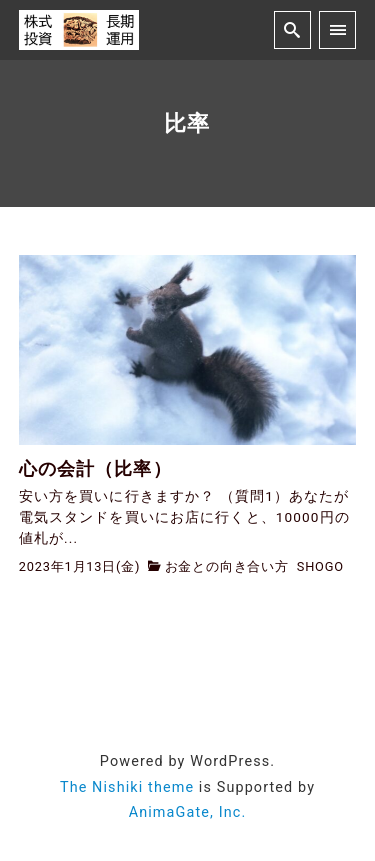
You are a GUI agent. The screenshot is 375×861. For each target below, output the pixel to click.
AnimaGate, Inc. (188, 812)
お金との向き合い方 (227, 566)
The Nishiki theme (127, 787)
